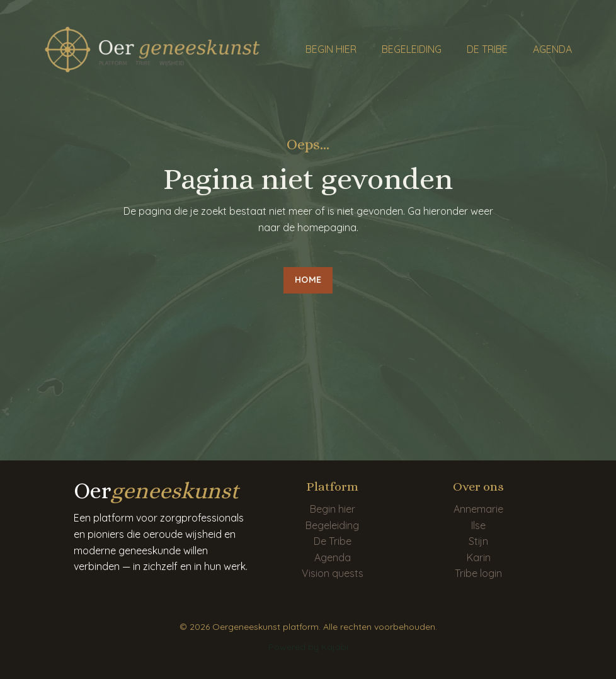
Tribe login (478, 573)
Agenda (333, 557)
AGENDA (552, 49)
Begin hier (333, 509)
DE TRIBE (487, 49)
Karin (479, 557)
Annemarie (478, 509)
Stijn (478, 541)
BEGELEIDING (412, 49)
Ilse (478, 525)
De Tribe (333, 541)
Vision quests (333, 573)
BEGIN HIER (331, 49)
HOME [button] (308, 280)
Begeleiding (332, 525)
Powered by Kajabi (308, 647)
